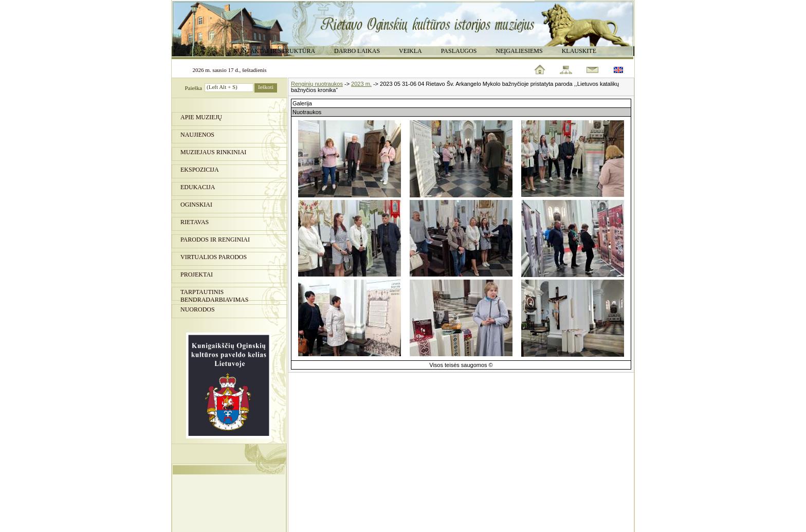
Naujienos (197, 135)
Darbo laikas (357, 51)
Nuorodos (198, 309)
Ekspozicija (200, 170)
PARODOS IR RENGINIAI (215, 240)
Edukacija (198, 187)
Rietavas (195, 222)
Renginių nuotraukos (317, 84)
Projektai (197, 274)
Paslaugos (459, 51)
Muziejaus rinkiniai (213, 152)
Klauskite (579, 51)
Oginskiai (196, 205)
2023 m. (361, 84)
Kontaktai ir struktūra (274, 51)
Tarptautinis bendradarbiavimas (214, 295)
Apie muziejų (201, 117)
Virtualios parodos (214, 257)
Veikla (410, 51)
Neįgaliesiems (519, 51)
